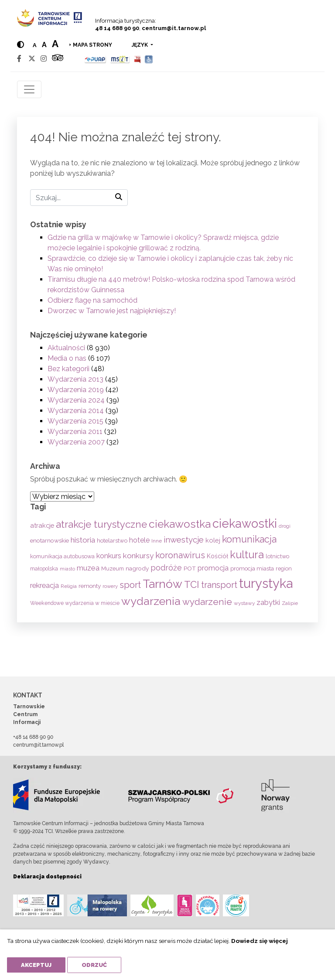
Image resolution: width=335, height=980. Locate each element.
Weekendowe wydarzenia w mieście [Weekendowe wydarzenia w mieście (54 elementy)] (75, 603)
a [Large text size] (55, 44)
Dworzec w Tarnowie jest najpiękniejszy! (112, 311)
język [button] (140, 45)
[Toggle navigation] (29, 89)
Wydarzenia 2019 (76, 390)
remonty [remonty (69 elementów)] (90, 586)
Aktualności (66, 348)
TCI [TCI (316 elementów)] (192, 584)
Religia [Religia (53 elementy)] (69, 586)
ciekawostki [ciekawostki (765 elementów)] (245, 523)
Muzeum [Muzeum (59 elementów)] (113, 569)
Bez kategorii (68, 369)
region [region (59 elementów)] (284, 569)
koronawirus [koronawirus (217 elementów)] (180, 555)
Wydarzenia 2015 (75, 421)
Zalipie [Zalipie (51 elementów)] (290, 603)
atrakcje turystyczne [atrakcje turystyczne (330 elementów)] (101, 524)
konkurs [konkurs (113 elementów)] (109, 556)
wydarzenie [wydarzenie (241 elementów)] (207, 602)
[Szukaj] (79, 198)
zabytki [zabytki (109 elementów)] (268, 603)
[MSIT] (120, 59)
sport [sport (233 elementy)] (130, 585)
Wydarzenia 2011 (75, 432)
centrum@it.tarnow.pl (174, 28)
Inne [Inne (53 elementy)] (157, 541)
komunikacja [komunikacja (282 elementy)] (249, 539)
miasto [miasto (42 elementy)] (67, 569)
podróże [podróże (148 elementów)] (166, 568)
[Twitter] (32, 59)
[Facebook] (19, 59)
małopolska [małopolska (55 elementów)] (44, 569)
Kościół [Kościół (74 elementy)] (217, 556)
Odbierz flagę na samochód (92, 300)
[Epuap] (95, 59)
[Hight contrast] (21, 45)
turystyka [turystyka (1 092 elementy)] (266, 583)
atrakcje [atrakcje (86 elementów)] (42, 525)
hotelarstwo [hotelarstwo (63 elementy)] (112, 541)
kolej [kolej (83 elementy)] (213, 540)
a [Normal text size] (35, 45)
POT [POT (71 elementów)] (190, 568)
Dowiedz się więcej (260, 941)
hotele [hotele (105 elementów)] (139, 540)
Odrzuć (94, 965)
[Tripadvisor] (58, 59)
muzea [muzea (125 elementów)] (88, 568)
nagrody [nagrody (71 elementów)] (137, 568)
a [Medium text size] (44, 45)
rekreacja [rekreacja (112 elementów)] (44, 586)
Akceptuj (36, 965)
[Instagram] (44, 59)
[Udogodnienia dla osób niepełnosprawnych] (149, 59)
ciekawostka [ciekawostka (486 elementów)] (180, 524)
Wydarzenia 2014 (76, 411)
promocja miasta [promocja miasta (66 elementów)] (252, 568)
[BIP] (137, 59)
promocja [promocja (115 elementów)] (213, 568)
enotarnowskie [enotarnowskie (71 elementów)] (50, 540)
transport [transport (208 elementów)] (219, 585)
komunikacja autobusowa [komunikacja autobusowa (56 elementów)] (62, 556)
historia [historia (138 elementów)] (83, 540)
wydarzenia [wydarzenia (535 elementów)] (151, 601)
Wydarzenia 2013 (75, 379)
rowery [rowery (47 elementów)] (110, 586)
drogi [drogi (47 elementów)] (285, 526)
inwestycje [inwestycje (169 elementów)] (184, 540)
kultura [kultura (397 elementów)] (247, 555)
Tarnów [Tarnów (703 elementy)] (162, 584)
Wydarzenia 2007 (76, 442)
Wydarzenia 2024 (76, 400)
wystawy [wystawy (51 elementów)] (244, 603)
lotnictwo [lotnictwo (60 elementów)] (277, 556)
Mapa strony (92, 45)
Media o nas (67, 358)
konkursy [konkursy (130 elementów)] (138, 556)
